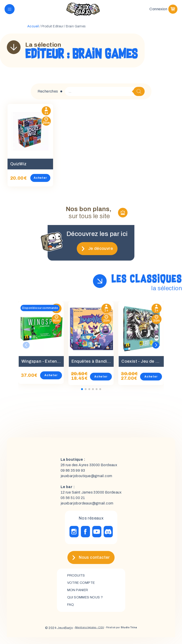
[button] (156, 349)
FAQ (71, 611)
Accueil (33, 31)
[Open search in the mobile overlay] (105, 96)
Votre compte (83, 588)
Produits (77, 580)
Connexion (158, 11)
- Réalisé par (125, 635)
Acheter (46, 182)
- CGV (99, 635)
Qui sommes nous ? (87, 604)
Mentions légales (80, 635)
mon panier (79, 596)
